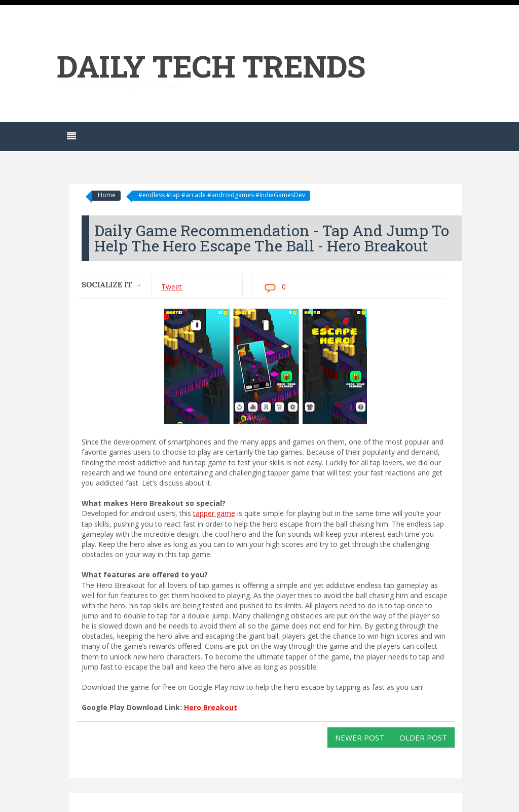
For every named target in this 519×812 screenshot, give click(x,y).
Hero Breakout (211, 707)
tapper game (214, 513)
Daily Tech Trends (211, 66)
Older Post (423, 737)
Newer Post (360, 737)
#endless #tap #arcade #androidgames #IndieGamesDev (222, 195)
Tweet (172, 287)
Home (107, 195)
